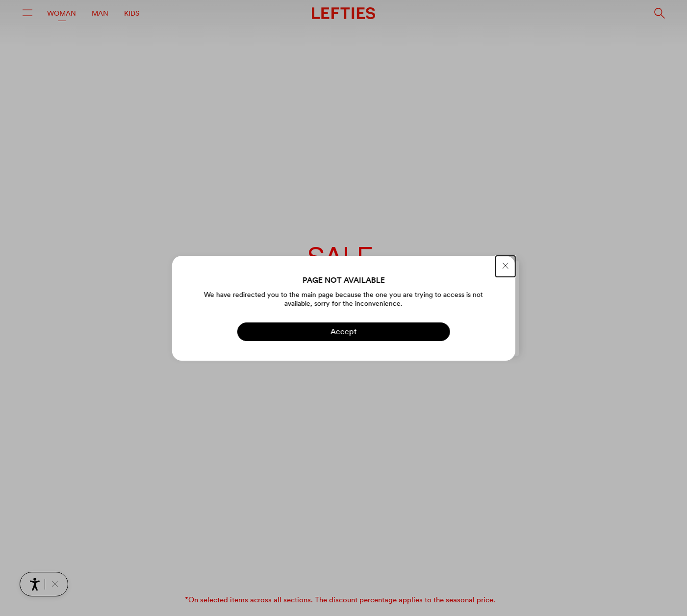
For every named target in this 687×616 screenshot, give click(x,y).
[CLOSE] (506, 266)
